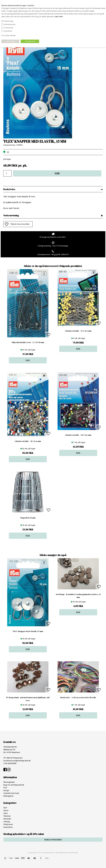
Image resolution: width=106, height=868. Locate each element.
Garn (6, 813)
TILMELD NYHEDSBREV (53, 840)
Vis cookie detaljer (9, 35)
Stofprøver (8, 824)
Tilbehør (7, 816)
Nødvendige (9, 21)
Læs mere (59, 17)
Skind (6, 810)
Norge (6, 790)
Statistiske (8, 31)
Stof (5, 808)
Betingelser (9, 796)
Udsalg (7, 822)
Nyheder (7, 819)
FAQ (5, 788)
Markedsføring (10, 24)
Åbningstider (9, 782)
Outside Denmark (11, 793)
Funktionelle (8, 28)
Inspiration (8, 827)
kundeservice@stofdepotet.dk (17, 761)
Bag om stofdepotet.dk (14, 785)
